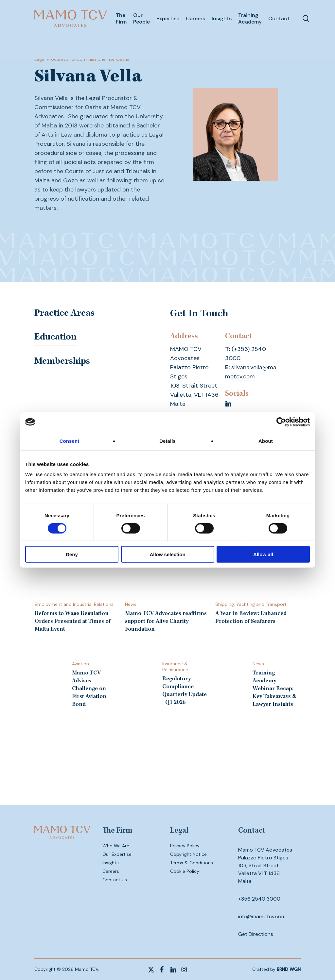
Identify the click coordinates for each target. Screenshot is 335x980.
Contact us (167, 758)
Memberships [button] (65, 364)
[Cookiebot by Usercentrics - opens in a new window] (281, 422)
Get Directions (256, 934)
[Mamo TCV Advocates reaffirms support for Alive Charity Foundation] (167, 588)
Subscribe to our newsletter (168, 776)
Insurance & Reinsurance (175, 667)
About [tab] (266, 441)
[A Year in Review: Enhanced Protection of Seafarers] (258, 584)
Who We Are (116, 846)
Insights (111, 863)
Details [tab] (167, 441)
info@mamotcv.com (262, 916)
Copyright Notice (188, 854)
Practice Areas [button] (67, 314)
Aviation (80, 664)
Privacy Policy (185, 846)
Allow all (263, 554)
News (131, 604)
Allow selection (167, 554)
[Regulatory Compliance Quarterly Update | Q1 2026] (167, 684)
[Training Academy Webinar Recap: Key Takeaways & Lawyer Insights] (258, 685)
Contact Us (115, 880)
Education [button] (58, 339)
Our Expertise (117, 854)
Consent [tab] (70, 441)
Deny (72, 554)
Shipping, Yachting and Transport (251, 604)
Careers (111, 871)
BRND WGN (289, 969)
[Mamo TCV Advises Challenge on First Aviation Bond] (77, 685)
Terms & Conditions (192, 863)
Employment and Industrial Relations (74, 604)
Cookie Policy (185, 871)
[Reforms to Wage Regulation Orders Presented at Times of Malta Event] (77, 588)
